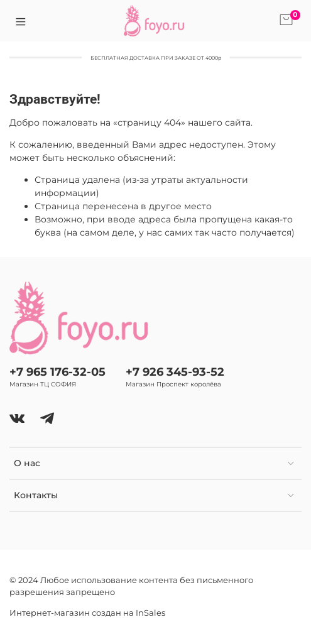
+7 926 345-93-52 (175, 372)
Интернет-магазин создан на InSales (87, 613)
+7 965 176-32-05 (57, 372)
